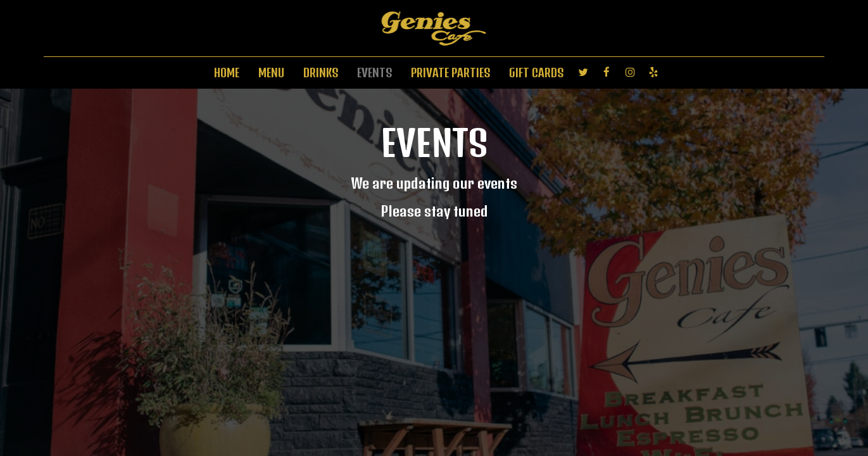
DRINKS (321, 73)
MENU (271, 73)
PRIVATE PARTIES (450, 73)
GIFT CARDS (536, 73)
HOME (227, 73)
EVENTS (374, 73)
